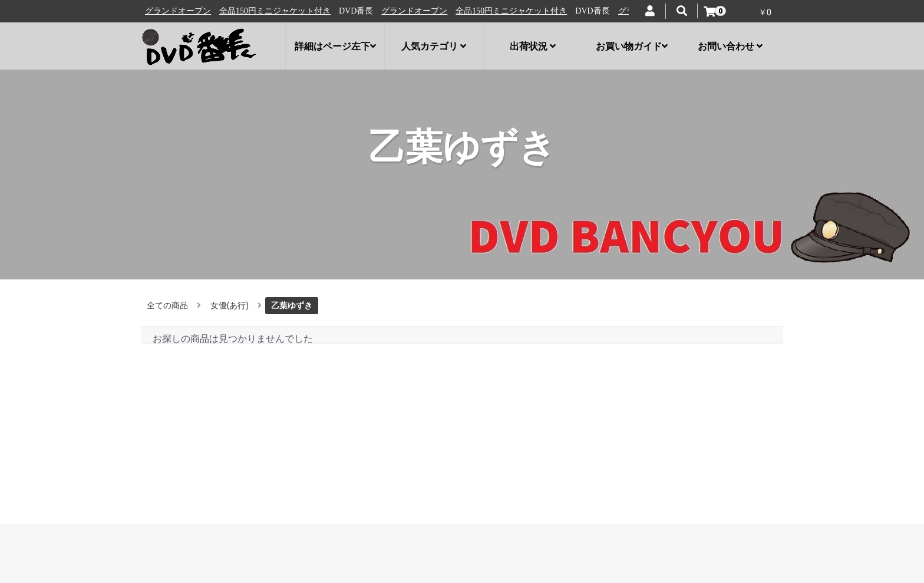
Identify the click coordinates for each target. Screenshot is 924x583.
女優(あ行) (230, 305)
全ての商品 (167, 305)
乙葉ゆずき (292, 305)
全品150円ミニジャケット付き (283, 11)
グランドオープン (186, 11)
